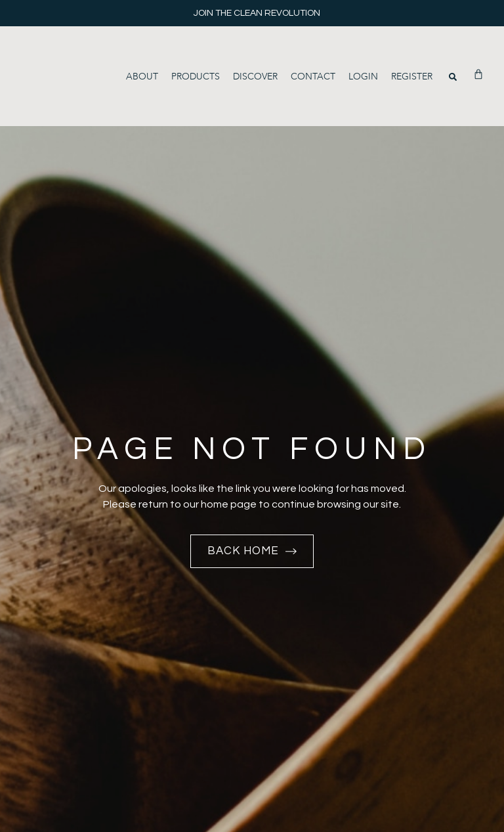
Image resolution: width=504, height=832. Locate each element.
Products (196, 77)
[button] (453, 77)
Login (363, 77)
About (142, 77)
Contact (313, 77)
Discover (255, 77)
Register (412, 77)
